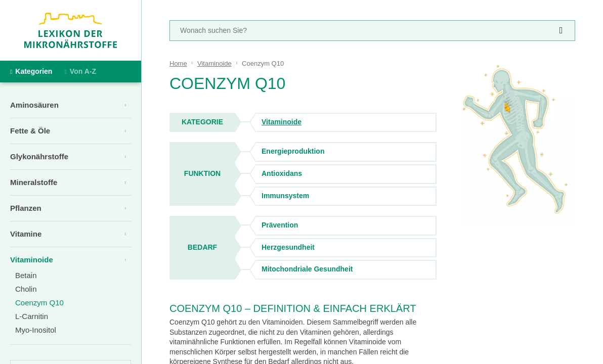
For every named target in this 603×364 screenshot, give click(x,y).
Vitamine (26, 234)
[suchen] (561, 31)
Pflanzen (26, 208)
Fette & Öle (30, 131)
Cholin (26, 289)
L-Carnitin (32, 316)
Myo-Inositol (36, 330)
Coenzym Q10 (39, 303)
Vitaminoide (32, 260)
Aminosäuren (34, 105)
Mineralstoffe (34, 182)
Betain (26, 275)
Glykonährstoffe (39, 156)
